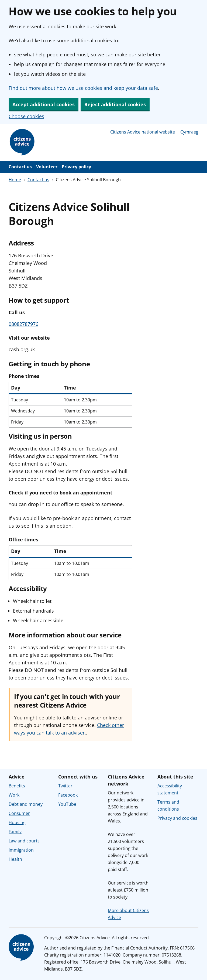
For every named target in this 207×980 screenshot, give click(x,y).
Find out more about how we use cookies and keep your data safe (83, 88)
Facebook (68, 795)
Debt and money (26, 804)
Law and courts (24, 841)
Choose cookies (26, 116)
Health (15, 859)
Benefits (17, 786)
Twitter (65, 786)
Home (15, 180)
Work (14, 795)
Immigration (21, 850)
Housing (17, 822)
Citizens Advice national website (143, 132)
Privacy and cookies (177, 818)
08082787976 (23, 324)
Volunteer (47, 167)
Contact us (20, 167)
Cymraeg (189, 132)
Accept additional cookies (44, 104)
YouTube (67, 804)
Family (15, 832)
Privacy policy (76, 167)
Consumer (19, 813)
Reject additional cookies (115, 104)
